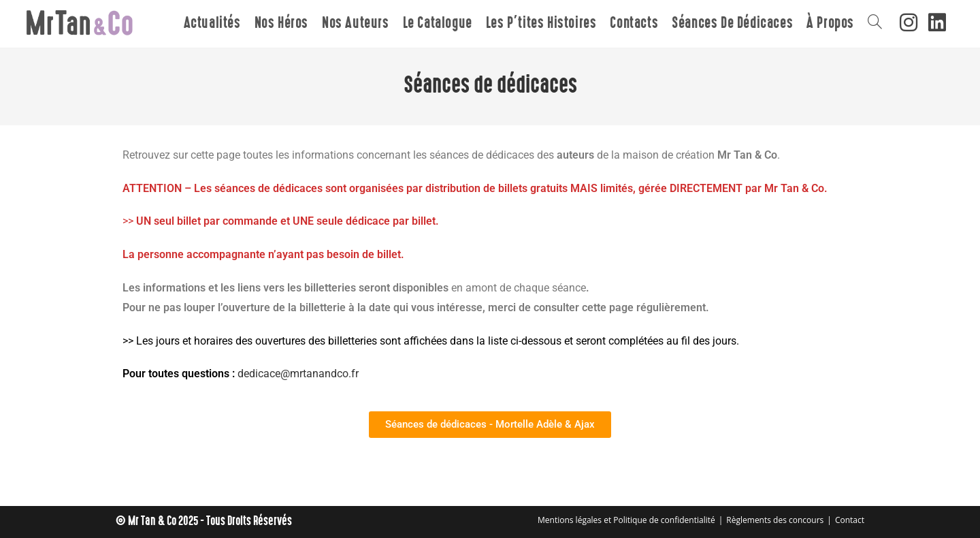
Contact (850, 520)
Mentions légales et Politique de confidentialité (626, 520)
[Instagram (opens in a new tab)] (909, 22)
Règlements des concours (775, 520)
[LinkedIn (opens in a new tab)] (937, 22)
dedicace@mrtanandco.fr (298, 374)
